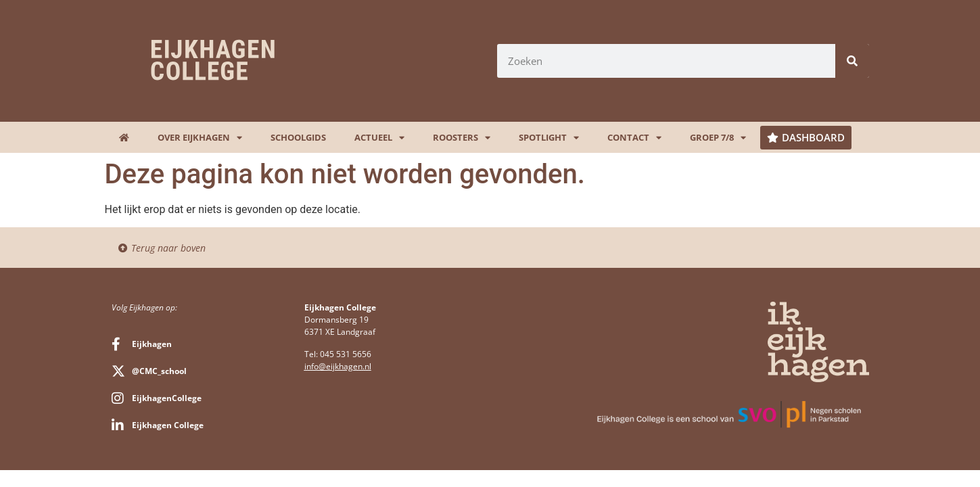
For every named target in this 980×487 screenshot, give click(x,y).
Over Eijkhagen (200, 138)
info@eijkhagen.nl (338, 366)
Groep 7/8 (718, 138)
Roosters (462, 138)
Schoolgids (298, 137)
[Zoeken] (852, 61)
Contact (634, 138)
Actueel (379, 138)
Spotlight (549, 138)
